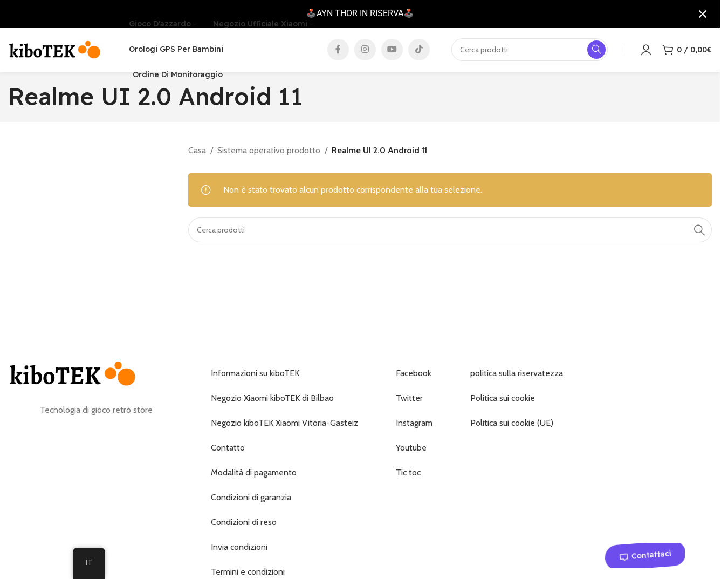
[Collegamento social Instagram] (365, 52)
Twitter (409, 403)
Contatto (228, 452)
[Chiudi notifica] (703, 14)
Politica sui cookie (503, 403)
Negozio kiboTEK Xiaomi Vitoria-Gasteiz (284, 428)
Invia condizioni (239, 552)
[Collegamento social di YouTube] (392, 52)
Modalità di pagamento (254, 477)
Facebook (414, 378)
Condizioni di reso (244, 527)
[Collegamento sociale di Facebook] (338, 52)
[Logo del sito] (55, 51)
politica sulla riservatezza (517, 378)
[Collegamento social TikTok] (419, 52)
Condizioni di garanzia (251, 502)
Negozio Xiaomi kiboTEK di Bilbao (272, 403)
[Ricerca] (450, 234)
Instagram (414, 428)
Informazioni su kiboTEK (255, 378)
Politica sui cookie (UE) (512, 428)
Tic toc (408, 477)
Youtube (411, 452)
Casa (197, 155)
